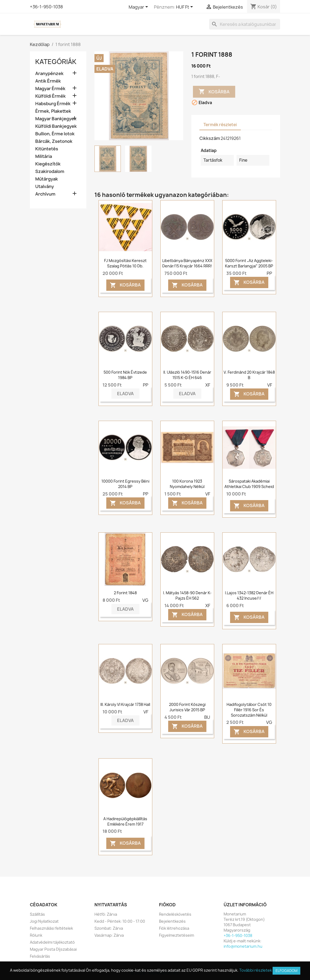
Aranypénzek (49, 74)
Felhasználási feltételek (51, 928)
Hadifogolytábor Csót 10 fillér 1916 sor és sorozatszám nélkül (249, 710)
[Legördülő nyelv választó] (139, 7)
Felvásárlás (40, 956)
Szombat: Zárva (109, 928)
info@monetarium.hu (243, 946)
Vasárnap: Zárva (109, 935)
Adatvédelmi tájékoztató (52, 942)
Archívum (45, 194)
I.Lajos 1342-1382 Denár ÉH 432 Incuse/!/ (249, 595)
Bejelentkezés (172, 921)
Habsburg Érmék (53, 104)
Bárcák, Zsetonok (54, 141)
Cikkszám (210, 138)
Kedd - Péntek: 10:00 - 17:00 (120, 921)
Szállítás (37, 914)
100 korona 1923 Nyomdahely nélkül (187, 484)
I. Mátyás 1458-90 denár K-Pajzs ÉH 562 (187, 595)
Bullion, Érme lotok (55, 134)
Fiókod (167, 905)
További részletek (256, 970)
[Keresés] (245, 24)
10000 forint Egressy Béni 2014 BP (125, 484)
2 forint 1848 (125, 593)
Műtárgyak (47, 179)
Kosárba (214, 92)
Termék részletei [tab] (220, 125)
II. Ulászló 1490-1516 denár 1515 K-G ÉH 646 (187, 375)
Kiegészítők (48, 164)
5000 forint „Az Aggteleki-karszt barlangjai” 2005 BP (249, 263)
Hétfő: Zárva (106, 914)
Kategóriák (56, 62)
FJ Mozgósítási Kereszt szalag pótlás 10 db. (125, 263)
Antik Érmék (48, 81)
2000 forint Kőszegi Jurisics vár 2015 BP (187, 707)
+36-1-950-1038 (46, 7)
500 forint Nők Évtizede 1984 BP (125, 375)
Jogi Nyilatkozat (44, 921)
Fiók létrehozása (174, 928)
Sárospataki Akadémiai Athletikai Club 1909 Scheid (249, 484)
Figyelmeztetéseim (177, 935)
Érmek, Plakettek (53, 111)
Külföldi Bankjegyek (56, 126)
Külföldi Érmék (50, 96)
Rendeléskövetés (175, 914)
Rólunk (36, 935)
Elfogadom (286, 971)
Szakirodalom (50, 171)
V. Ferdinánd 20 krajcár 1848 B (249, 375)
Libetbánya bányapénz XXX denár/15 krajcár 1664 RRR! (187, 263)
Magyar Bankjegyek (56, 119)
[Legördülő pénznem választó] (185, 7)
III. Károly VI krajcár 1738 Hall (125, 704)
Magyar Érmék (50, 89)
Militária (44, 156)
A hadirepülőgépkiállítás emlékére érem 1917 (125, 821)
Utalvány (45, 187)
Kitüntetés (47, 149)
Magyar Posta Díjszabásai (53, 949)
